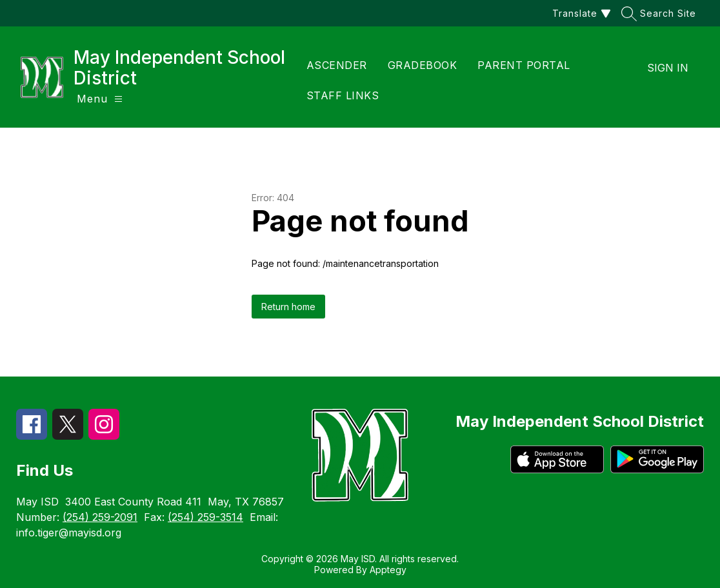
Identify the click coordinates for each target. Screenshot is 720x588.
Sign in (668, 68)
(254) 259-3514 (205, 517)
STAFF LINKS (343, 95)
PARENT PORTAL (524, 65)
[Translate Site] (580, 13)
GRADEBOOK (423, 65)
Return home (288, 307)
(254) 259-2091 (100, 517)
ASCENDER (337, 65)
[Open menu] (100, 99)
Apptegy (388, 570)
